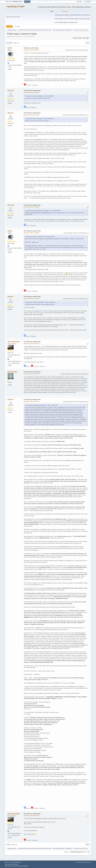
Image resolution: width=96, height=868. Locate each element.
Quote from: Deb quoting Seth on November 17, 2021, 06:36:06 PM (43, 211)
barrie (11, 113)
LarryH (12, 90)
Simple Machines (17, 862)
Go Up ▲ (89, 862)
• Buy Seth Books (59, 19)
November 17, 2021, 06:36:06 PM (31, 50)
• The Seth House (86, 15)
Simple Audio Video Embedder (12, 864)
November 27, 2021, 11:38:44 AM (31, 233)
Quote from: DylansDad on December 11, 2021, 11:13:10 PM (42, 405)
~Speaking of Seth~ (16, 6)
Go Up (8, 845)
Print (88, 43)
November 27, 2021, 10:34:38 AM (31, 207)
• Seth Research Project (75, 15)
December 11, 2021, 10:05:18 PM (31, 343)
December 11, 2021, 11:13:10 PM (31, 374)
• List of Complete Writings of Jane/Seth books (66, 22)
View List (35, 85)
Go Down (9, 43)
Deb (11, 48)
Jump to (66, 852)
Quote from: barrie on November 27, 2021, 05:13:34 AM (40, 237)
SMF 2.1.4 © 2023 (9, 862)
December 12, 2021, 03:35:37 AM (31, 401)
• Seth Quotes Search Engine (62, 15)
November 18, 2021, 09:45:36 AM (31, 92)
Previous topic (77, 38)
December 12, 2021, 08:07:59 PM (31, 816)
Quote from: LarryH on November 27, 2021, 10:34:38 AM (41, 302)
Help (77, 862)
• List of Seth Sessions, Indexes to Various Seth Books (77, 19)
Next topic (86, 38)
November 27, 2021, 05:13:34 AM (31, 115)
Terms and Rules (82, 862)
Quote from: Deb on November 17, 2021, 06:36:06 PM (40, 96)
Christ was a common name (31, 48)
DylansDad (13, 372)
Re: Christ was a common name (32, 91)
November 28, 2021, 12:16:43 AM (31, 299)
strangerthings (14, 342)
